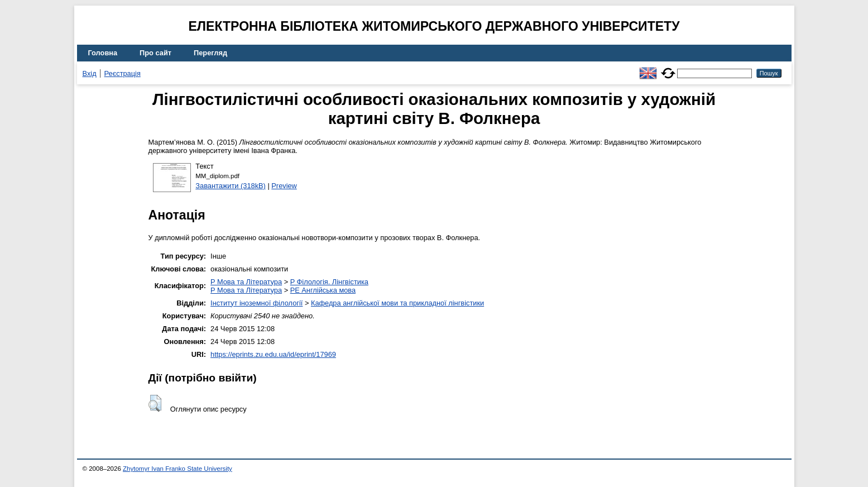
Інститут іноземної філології (256, 303)
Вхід (90, 73)
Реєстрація (123, 73)
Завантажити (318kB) (231, 186)
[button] (155, 403)
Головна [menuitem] (103, 53)
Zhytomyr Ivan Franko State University (178, 469)
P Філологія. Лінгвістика (329, 282)
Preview (284, 186)
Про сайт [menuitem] (155, 53)
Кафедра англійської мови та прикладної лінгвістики (397, 303)
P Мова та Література (246, 282)
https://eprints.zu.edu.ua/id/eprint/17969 (273, 354)
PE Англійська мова (323, 290)
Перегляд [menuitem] (210, 53)
